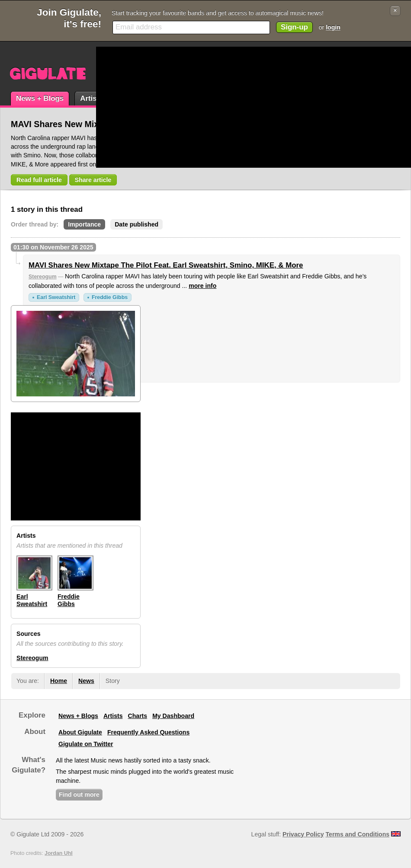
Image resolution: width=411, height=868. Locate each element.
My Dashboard (173, 716)
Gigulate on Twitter (86, 744)
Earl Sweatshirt (56, 297)
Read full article (39, 180)
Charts (138, 716)
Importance (84, 224)
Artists (92, 98)
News (86, 681)
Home (59, 681)
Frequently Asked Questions (148, 732)
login (333, 27)
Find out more (79, 795)
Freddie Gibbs (110, 297)
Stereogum (43, 277)
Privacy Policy (303, 834)
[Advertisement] (210, 107)
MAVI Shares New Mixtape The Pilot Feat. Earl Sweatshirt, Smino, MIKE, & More (166, 265)
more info (202, 286)
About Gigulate (80, 732)
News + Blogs (40, 98)
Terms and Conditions (358, 834)
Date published (136, 224)
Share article (93, 180)
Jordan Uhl (59, 853)
